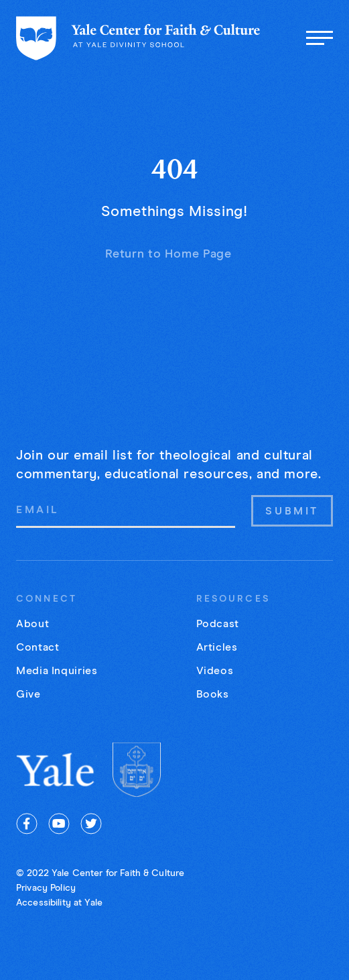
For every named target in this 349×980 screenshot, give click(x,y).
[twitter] (91, 824)
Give (28, 694)
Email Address (16, 494)
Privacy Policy (46, 888)
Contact (38, 647)
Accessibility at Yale (59, 903)
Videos (215, 671)
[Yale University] (56, 770)
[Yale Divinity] (137, 769)
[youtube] (59, 824)
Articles (217, 647)
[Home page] (138, 38)
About (32, 624)
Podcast (218, 624)
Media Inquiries (57, 671)
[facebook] (27, 824)
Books (213, 694)
